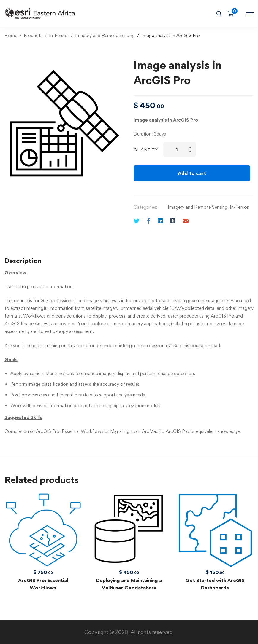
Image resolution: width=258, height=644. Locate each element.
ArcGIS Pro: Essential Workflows (70, 431)
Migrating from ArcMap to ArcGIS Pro (150, 431)
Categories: (145, 207)
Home (11, 35)
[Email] (186, 221)
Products (33, 35)
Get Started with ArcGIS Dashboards (215, 584)
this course (193, 346)
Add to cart (192, 173)
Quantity (146, 150)
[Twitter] (137, 221)
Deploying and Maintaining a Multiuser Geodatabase (129, 584)
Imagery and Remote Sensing (105, 35)
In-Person (59, 35)
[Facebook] (149, 221)
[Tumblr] (173, 221)
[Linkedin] (160, 221)
